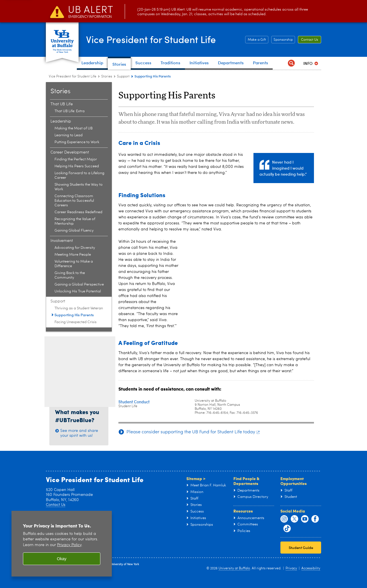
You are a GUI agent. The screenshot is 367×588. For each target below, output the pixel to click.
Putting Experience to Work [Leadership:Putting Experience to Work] (77, 142)
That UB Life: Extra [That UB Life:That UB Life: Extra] (70, 111)
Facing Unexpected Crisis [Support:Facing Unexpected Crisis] (76, 322)
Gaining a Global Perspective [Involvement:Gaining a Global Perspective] (79, 285)
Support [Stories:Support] (123, 77)
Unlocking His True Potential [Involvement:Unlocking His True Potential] (78, 291)
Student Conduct (134, 402)
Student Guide (301, 548)
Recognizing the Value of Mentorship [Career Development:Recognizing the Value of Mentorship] (75, 221)
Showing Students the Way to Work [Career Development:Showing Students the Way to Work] (79, 187)
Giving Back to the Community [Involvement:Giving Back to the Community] (70, 275)
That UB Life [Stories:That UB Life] (62, 104)
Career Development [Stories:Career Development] (70, 152)
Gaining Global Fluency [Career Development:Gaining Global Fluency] (74, 231)
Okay (62, 559)
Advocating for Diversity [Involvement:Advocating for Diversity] (75, 248)
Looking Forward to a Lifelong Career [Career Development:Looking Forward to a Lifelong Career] (79, 175)
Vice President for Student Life (159, 39)
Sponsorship (283, 40)
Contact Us (310, 40)
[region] (62, 544)
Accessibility (311, 568)
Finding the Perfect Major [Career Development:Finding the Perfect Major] (76, 159)
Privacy (291, 568)
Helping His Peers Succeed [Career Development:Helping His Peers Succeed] (77, 166)
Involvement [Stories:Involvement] (62, 241)
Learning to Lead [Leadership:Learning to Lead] (69, 135)
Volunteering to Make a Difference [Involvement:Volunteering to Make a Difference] (74, 264)
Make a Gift (257, 40)
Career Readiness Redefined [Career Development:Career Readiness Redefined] (78, 212)
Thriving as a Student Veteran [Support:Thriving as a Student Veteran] (79, 308)
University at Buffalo (234, 568)
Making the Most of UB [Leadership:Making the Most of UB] (74, 128)
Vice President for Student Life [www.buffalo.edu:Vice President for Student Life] (73, 77)
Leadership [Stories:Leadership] (61, 121)
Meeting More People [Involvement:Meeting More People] (73, 255)
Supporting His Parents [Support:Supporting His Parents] (74, 315)
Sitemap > (196, 478)
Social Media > (20, 460)
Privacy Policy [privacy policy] (69, 545)
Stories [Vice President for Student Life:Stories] (107, 77)
